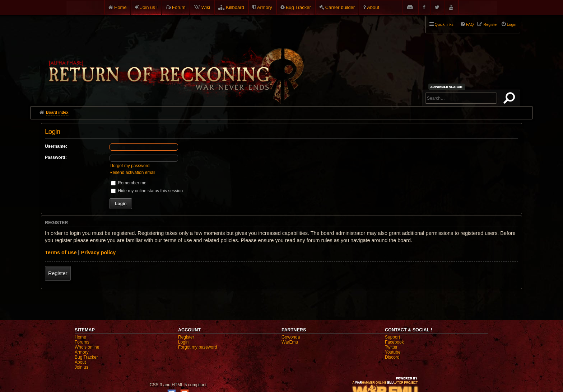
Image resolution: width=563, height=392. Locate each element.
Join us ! (149, 7)
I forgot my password (129, 166)
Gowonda (291, 337)
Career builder (340, 7)
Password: (56, 157)
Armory (265, 7)
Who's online (87, 347)
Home (120, 7)
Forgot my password (198, 347)
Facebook (394, 342)
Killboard (235, 7)
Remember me (129, 183)
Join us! (82, 367)
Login (183, 342)
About (373, 7)
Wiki (206, 7)
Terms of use (61, 252)
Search (511, 99)
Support (392, 337)
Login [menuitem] (512, 24)
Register (58, 273)
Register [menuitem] (490, 24)
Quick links (444, 24)
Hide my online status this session (147, 191)
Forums (82, 342)
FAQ (470, 24)
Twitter (391, 347)
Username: (56, 146)
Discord (392, 357)
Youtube (393, 352)
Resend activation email (132, 173)
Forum (179, 7)
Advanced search (448, 87)
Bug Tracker (298, 7)
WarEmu (290, 342)
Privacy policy (99, 252)
